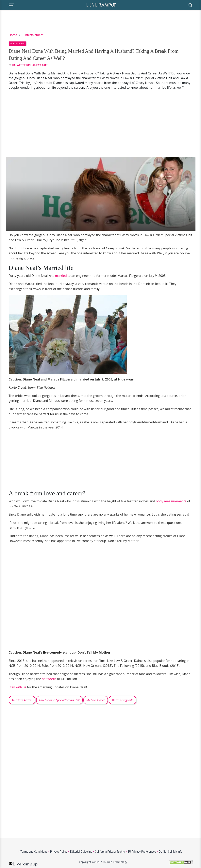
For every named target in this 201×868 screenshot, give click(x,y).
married (61, 276)
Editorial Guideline (81, 852)
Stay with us (17, 687)
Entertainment (33, 35)
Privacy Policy (59, 852)
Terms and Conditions (34, 852)
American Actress (22, 700)
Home (13, 35)
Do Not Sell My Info (170, 852)
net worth (49, 679)
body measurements (171, 501)
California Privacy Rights (110, 852)
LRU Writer (19, 65)
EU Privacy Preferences (142, 852)
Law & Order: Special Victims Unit (59, 700)
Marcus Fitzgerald (123, 700)
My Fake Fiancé (96, 700)
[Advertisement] (101, 123)
